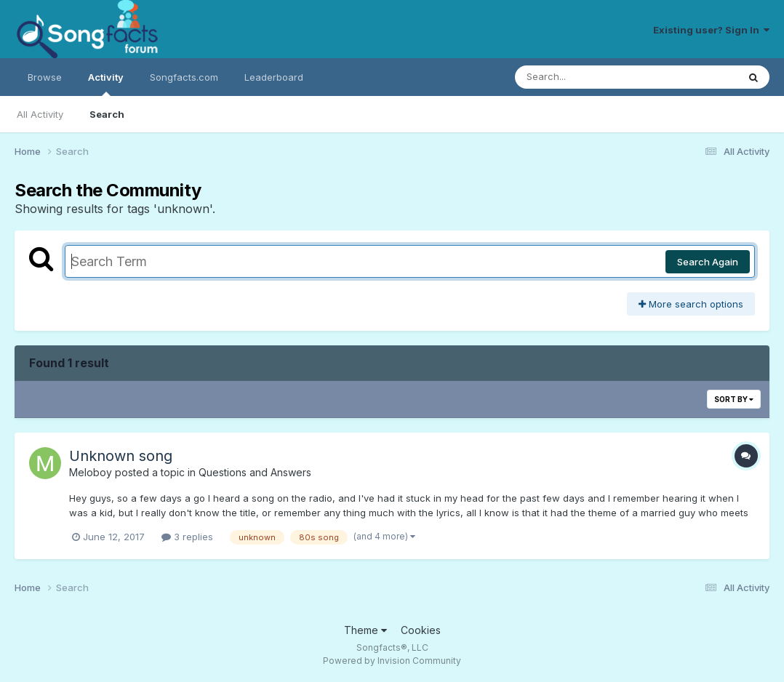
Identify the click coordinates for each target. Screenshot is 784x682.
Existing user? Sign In (711, 30)
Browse (45, 77)
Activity (106, 84)
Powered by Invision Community (392, 661)
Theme (365, 630)
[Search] (587, 77)
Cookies (421, 630)
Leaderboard (274, 77)
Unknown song (121, 456)
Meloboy (91, 472)
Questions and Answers (255, 472)
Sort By (734, 399)
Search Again (708, 262)
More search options (691, 304)
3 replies (187, 537)
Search (107, 114)
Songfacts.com (184, 77)
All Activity (40, 114)
